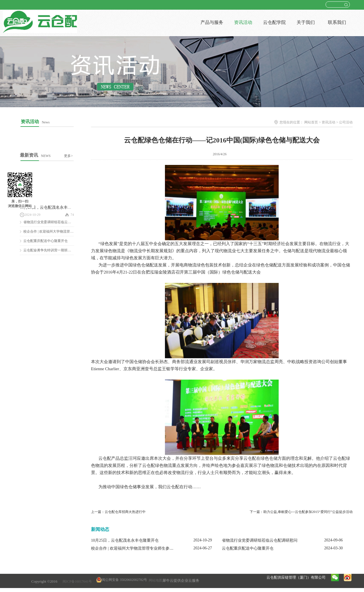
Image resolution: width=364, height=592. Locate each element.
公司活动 (346, 122)
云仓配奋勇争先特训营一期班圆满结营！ (54, 250)
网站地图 (155, 580)
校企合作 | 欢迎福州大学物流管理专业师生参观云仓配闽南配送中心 (150, 548)
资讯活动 (328, 122)
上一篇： (118, 512)
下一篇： (301, 512)
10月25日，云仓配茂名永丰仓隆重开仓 (54, 207)
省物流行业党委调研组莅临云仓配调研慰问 (56, 222)
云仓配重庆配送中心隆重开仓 (45, 241)
